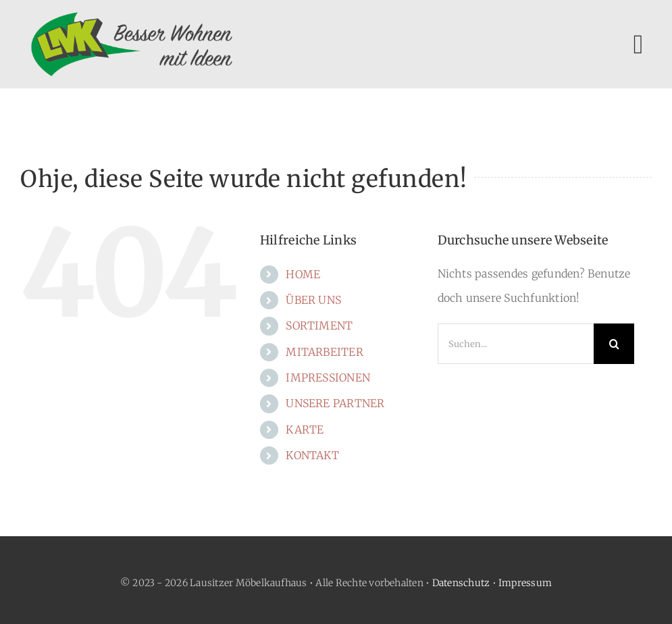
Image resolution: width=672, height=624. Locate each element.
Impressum (525, 583)
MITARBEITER (325, 352)
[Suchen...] (516, 344)
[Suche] (614, 344)
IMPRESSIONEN (328, 378)
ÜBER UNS (313, 300)
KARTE (305, 430)
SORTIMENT (319, 326)
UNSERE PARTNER (335, 403)
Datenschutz (461, 583)
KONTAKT (312, 455)
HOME (303, 274)
